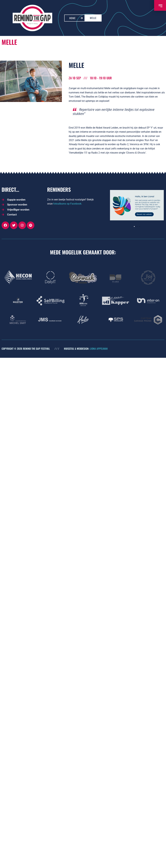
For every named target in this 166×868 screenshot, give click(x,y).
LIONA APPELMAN (99, 349)
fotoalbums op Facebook (67, 204)
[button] (134, 226)
